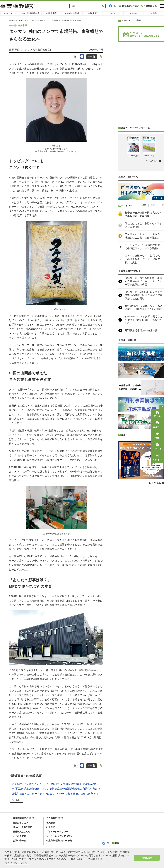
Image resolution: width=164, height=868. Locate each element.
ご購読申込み (149, 6)
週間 (153, 205)
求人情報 (51, 823)
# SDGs (133, 13)
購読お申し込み (20, 823)
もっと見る (16, 800)
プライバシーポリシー (57, 832)
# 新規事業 (52, 13)
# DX (113, 13)
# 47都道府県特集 (31, 13)
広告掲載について (55, 818)
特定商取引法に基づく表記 (59, 841)
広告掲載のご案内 (129, 6)
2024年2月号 (96, 50)
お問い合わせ (19, 841)
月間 (162, 205)
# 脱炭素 (93, 13)
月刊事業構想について (24, 818)
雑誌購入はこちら (22, 832)
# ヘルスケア (11, 13)
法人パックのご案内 (23, 827)
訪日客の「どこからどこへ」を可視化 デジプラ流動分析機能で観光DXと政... (55, 784)
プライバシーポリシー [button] (17, 863)
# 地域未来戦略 (72, 13)
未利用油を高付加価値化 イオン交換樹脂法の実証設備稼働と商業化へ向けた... (57, 789)
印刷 (92, 57)
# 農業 (154, 13)
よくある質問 (19, 836)
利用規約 (51, 827)
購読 (116, 843)
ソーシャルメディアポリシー (60, 836)
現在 (144, 205)
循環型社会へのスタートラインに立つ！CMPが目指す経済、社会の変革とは (55, 794)
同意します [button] (147, 858)
